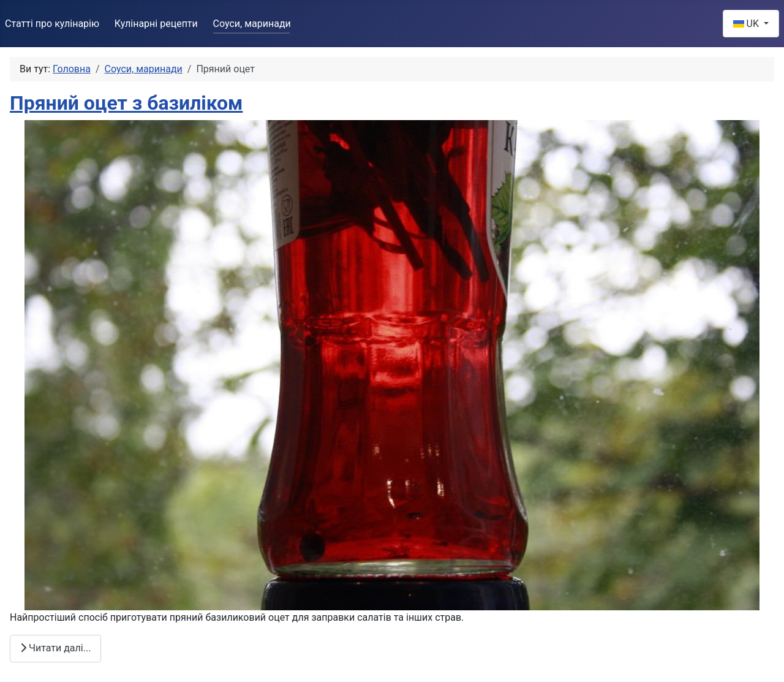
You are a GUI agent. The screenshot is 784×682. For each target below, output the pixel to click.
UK (747, 24)
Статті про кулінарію (52, 24)
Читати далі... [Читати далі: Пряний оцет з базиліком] (55, 648)
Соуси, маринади (252, 24)
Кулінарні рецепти (156, 24)
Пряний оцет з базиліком (126, 103)
